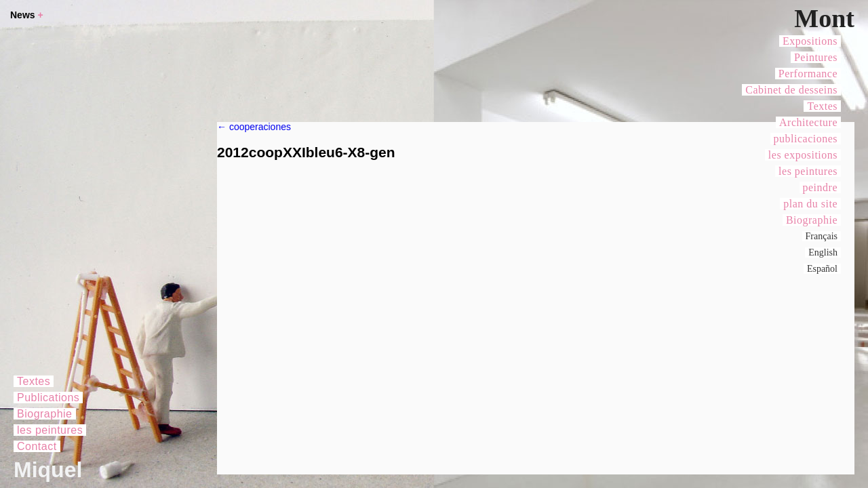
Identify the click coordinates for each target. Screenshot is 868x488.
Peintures (816, 57)
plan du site (810, 204)
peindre (820, 187)
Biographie (812, 220)
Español (822, 269)
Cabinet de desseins (791, 90)
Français (822, 236)
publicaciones (806, 139)
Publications (48, 398)
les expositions (803, 155)
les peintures (808, 171)
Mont (824, 18)
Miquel (48, 470)
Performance (808, 74)
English (823, 252)
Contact (37, 446)
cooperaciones (254, 127)
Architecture (808, 122)
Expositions (810, 41)
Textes (822, 106)
